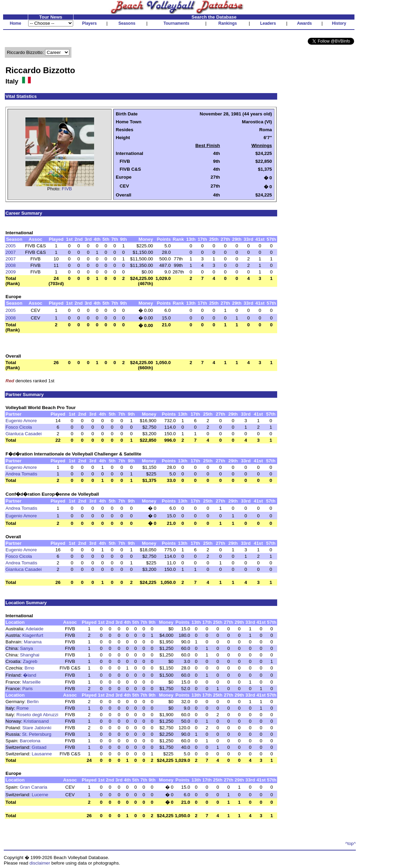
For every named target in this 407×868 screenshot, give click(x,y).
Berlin (33, 702)
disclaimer (40, 863)
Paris (27, 689)
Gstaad (39, 747)
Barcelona (30, 741)
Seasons (127, 23)
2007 (11, 252)
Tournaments (176, 23)
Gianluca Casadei (24, 434)
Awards (304, 23)
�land (30, 675)
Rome (23, 708)
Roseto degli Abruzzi (37, 715)
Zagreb (30, 661)
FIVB (67, 189)
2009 (11, 272)
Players (89, 23)
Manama (33, 642)
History (339, 23)
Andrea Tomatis (21, 474)
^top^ (351, 843)
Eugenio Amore (21, 421)
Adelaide (35, 629)
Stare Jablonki (37, 728)
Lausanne (42, 754)
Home (15, 23)
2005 (11, 246)
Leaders (268, 23)
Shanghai (30, 655)
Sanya (26, 648)
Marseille (31, 682)
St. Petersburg (37, 734)
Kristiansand (36, 721)
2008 (11, 265)
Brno (30, 668)
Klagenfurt (33, 635)
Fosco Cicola (19, 427)
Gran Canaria (34, 787)
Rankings (228, 23)
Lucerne (40, 795)
